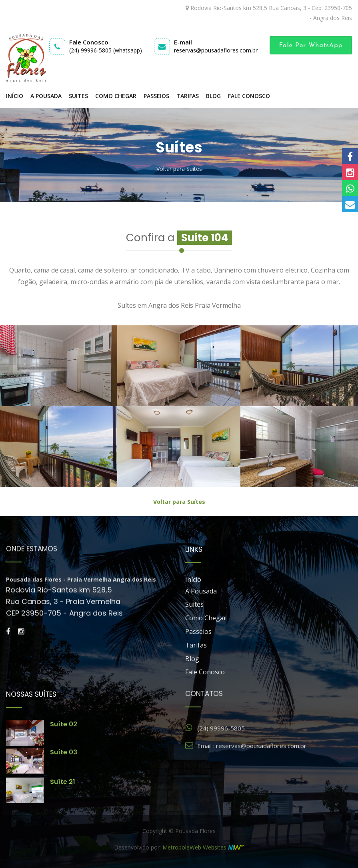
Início (15, 96)
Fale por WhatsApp (313, 46)
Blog (213, 96)
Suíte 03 (64, 752)
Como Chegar (116, 96)
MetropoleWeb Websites (194, 853)
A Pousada (46, 96)
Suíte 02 (64, 724)
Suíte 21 (63, 782)
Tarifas (188, 96)
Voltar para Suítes (179, 169)
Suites (78, 96)
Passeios (156, 96)
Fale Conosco (249, 96)
